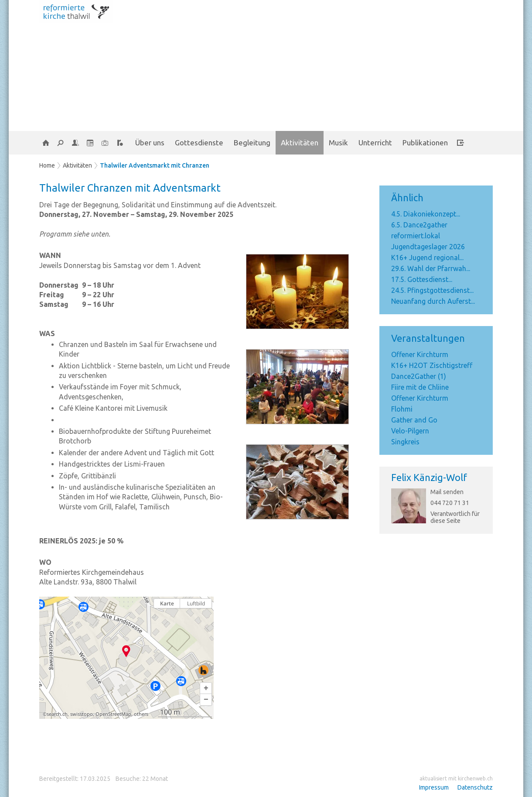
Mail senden (447, 492)
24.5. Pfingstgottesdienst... (432, 290)
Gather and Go (414, 420)
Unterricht (375, 143)
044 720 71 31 (450, 503)
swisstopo (82, 714)
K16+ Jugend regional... (427, 258)
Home (47, 165)
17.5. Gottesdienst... (422, 279)
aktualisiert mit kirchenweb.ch (456, 778)
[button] (206, 688)
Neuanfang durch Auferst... (433, 301)
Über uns (150, 143)
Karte (167, 603)
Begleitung (252, 143)
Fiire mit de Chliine (420, 387)
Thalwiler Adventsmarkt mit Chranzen (155, 165)
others (141, 714)
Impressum (434, 787)
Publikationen (425, 143)
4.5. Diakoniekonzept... (426, 214)
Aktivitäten (300, 143)
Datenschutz (475, 787)
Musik (338, 143)
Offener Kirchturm (420, 354)
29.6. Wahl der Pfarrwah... (431, 268)
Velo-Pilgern (410, 431)
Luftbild (196, 603)
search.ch (57, 714)
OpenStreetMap (113, 714)
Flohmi (402, 409)
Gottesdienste (199, 143)
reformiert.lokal (416, 236)
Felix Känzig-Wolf (429, 477)
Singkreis (405, 442)
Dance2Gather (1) (419, 376)
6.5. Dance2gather (419, 225)
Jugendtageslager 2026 (428, 247)
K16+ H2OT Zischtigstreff (432, 365)
